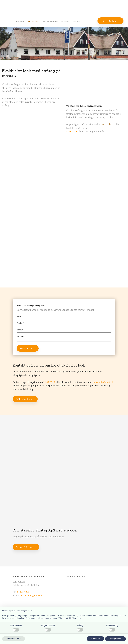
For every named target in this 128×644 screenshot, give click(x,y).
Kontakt (77, 21)
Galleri (65, 21)
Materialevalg (50, 21)
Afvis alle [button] (95, 639)
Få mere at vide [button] (14, 639)
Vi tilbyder (34, 21)
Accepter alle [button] (115, 639)
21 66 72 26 (72, 131)
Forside (20, 21)
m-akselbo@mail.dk (103, 382)
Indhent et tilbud (24, 399)
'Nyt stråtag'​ (107, 124)
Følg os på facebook (25, 547)
